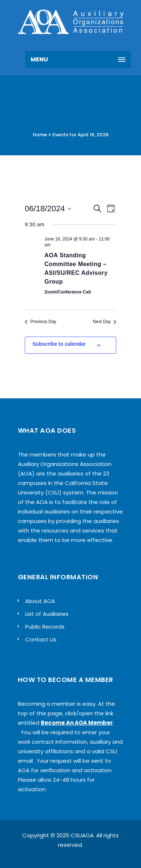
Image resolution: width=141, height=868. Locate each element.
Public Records (45, 627)
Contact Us (41, 639)
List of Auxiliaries (47, 614)
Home (40, 135)
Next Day (105, 322)
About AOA (40, 601)
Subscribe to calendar (59, 344)
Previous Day (40, 322)
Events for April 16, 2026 (81, 135)
